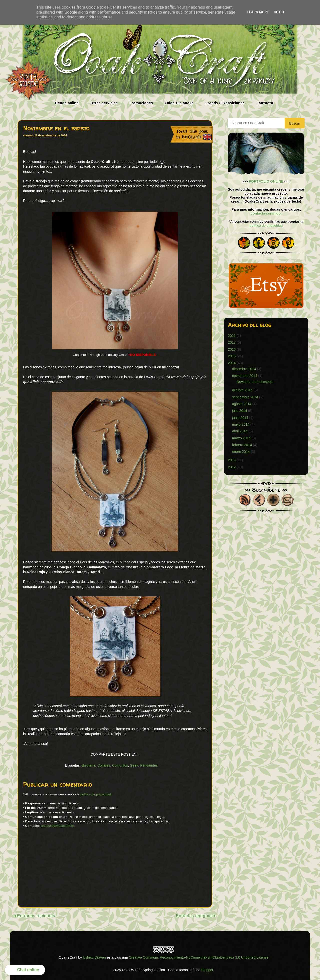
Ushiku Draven (94, 957)
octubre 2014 (242, 390)
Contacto (265, 103)
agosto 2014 (242, 404)
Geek (134, 765)
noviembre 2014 (245, 376)
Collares (104, 765)
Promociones (141, 103)
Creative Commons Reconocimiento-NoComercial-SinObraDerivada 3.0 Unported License (199, 957)
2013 (232, 460)
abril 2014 (240, 431)
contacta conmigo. (266, 213)
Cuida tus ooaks (179, 103)
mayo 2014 (241, 424)
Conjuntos (120, 765)
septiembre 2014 (245, 397)
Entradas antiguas (194, 916)
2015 (232, 356)
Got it (279, 12)
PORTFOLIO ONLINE (266, 181)
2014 (232, 363)
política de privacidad (266, 226)
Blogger (207, 970)
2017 (232, 342)
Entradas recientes (36, 916)
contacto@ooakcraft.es (58, 826)
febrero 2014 (242, 445)
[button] (25, 970)
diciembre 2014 (244, 369)
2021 (232, 336)
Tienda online (66, 103)
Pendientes (149, 765)
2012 (232, 467)
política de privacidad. (96, 794)
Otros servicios (104, 103)
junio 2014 (240, 418)
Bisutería (89, 765)
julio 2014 (240, 411)
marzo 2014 (241, 438)
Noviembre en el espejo (255, 382)
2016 (232, 349)
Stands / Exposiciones (225, 103)
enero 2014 (241, 452)
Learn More (258, 12)
